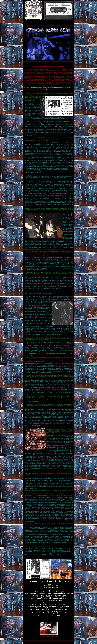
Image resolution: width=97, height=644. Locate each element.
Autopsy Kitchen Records (66, 5)
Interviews (50, 4)
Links (62, 6)
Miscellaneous (64, 4)
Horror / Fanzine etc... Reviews (53, 6)
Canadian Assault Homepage (53, 3)
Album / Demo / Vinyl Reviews (53, 5)
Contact (63, 3)
